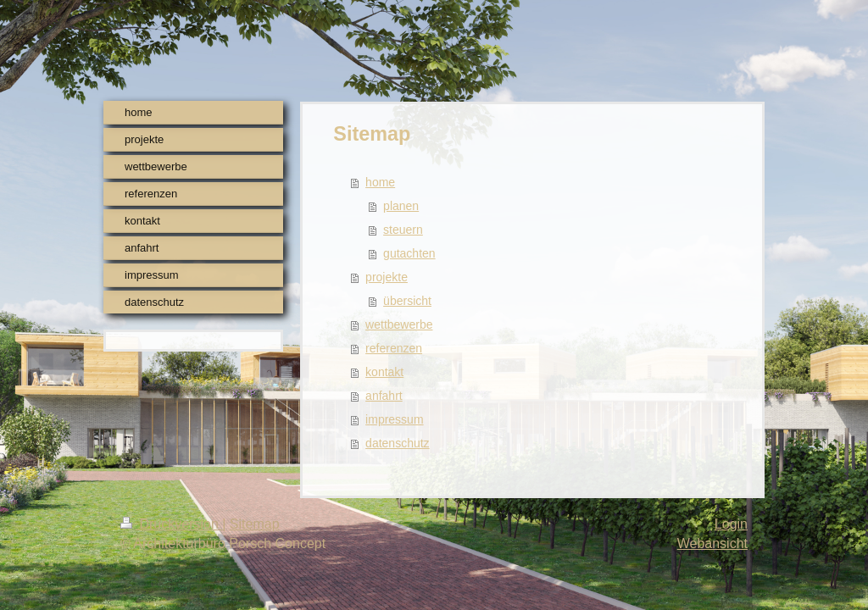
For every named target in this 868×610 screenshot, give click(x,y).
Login (731, 524)
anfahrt (384, 396)
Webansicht (712, 543)
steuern (403, 230)
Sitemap (255, 524)
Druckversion (171, 524)
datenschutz (398, 443)
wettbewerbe (399, 324)
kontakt (384, 372)
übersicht (407, 301)
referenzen (394, 348)
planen (401, 206)
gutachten (409, 253)
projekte (387, 277)
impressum (394, 419)
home (380, 182)
